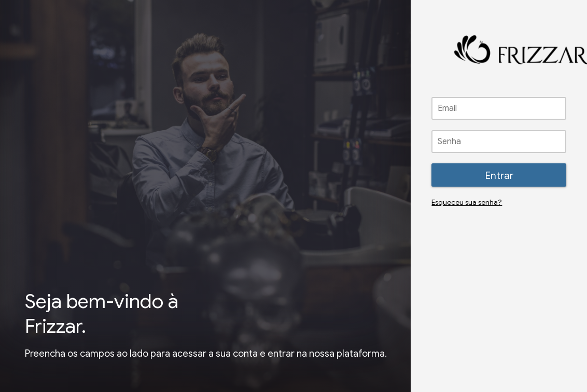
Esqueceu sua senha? (467, 202)
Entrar (499, 175)
